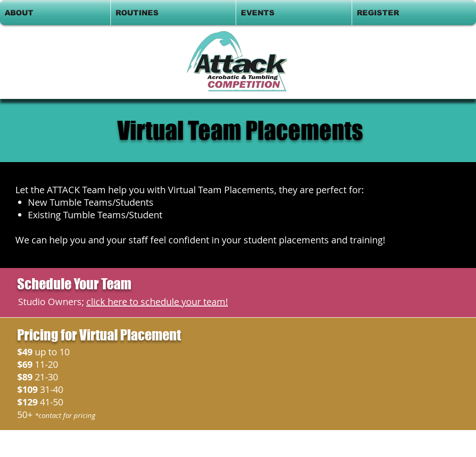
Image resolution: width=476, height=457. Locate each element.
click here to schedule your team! (157, 302)
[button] (55, 13)
